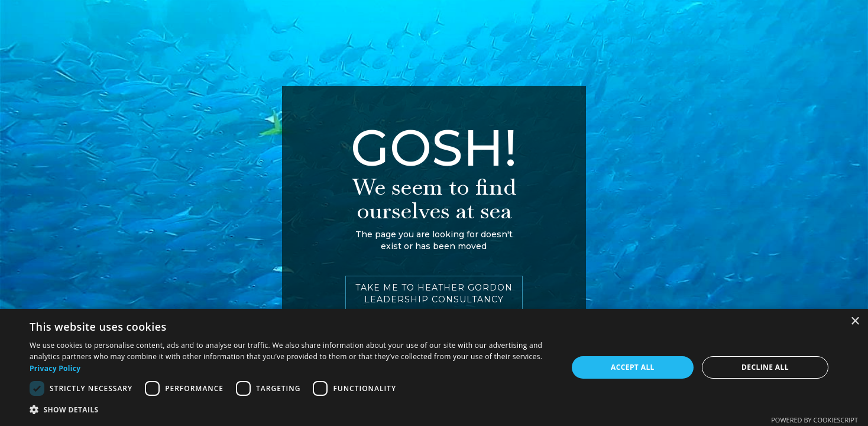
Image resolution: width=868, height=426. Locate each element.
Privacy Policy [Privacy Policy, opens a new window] (55, 368)
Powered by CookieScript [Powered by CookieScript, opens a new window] (814, 420)
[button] (291, 410)
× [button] (855, 322)
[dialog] (434, 367)
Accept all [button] (633, 367)
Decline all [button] (765, 367)
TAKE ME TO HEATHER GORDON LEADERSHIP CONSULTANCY (434, 293)
